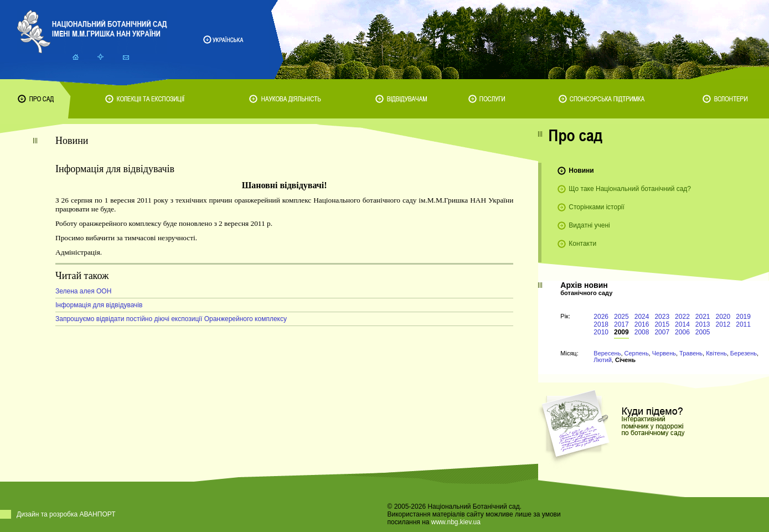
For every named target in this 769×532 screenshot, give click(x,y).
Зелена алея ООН (83, 291)
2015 (662, 324)
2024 (642, 317)
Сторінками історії (597, 207)
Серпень (637, 353)
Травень (691, 353)
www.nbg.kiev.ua (456, 522)
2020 (723, 317)
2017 (621, 324)
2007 (662, 332)
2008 (642, 332)
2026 (601, 317)
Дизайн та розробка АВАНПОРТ (66, 514)
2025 (621, 317)
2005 (703, 332)
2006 (682, 332)
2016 (642, 324)
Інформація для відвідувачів (99, 305)
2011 (743, 324)
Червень (664, 353)
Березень (744, 353)
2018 (601, 324)
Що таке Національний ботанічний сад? (630, 189)
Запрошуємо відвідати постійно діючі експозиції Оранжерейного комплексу (171, 319)
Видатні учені (589, 225)
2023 (662, 317)
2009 (621, 332)
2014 (682, 324)
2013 (703, 324)
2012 (723, 324)
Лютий (603, 360)
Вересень (607, 353)
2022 (682, 317)
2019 (743, 317)
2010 (601, 332)
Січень (625, 360)
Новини (581, 171)
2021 (703, 317)
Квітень (716, 353)
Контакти (582, 244)
